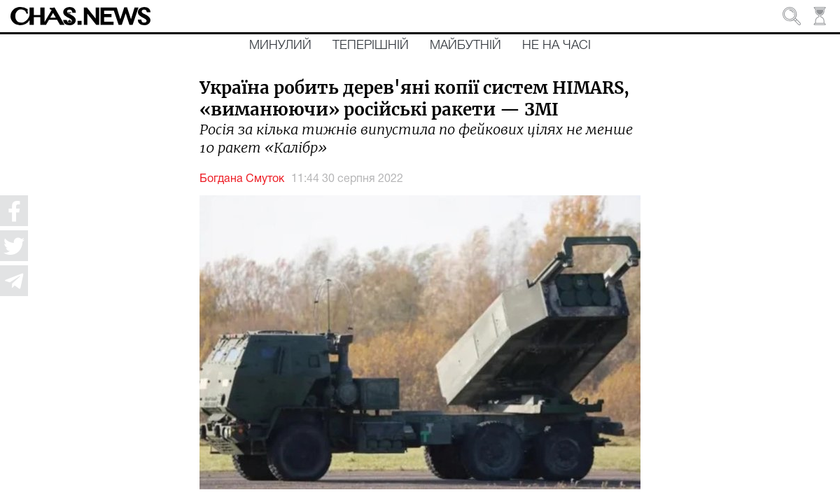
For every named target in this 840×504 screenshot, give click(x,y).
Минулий (280, 45)
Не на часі (556, 45)
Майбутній (465, 45)
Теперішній (371, 45)
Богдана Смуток (242, 179)
